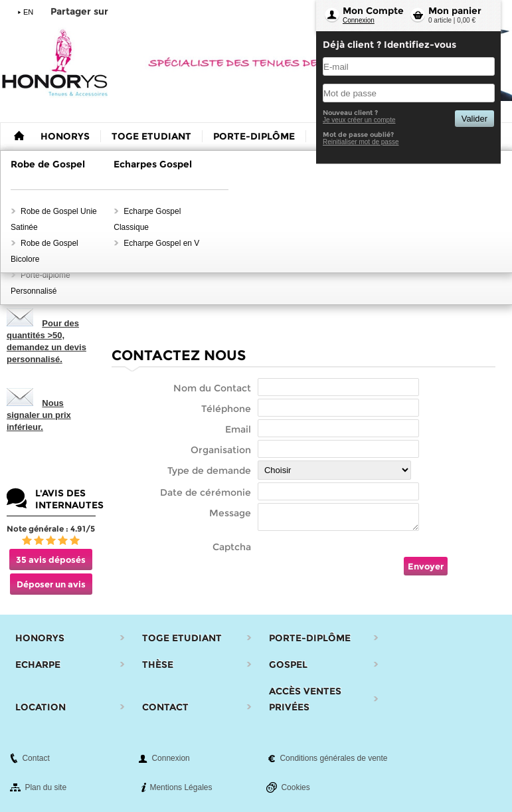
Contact (36, 758)
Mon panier (455, 11)
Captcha (232, 547)
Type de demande (209, 470)
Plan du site (45, 787)
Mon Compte (373, 11)
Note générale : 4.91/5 (51, 529)
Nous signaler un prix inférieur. (39, 415)
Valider (474, 119)
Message (230, 513)
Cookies (295, 787)
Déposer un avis (51, 584)
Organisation (221, 450)
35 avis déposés (51, 559)
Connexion (359, 20)
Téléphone (226, 409)
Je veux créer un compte (359, 120)
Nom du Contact (212, 388)
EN (28, 12)
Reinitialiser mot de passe (361, 142)
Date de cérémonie (206, 492)
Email (238, 429)
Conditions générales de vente (333, 758)
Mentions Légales (181, 787)
